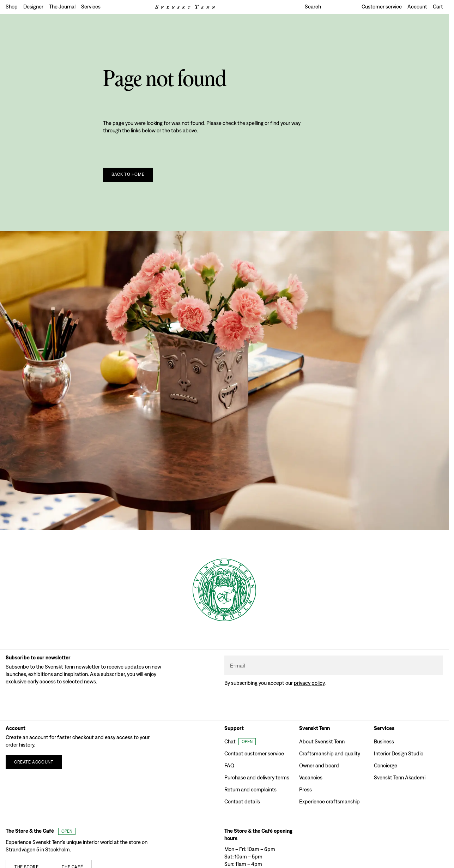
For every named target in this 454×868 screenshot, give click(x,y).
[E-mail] (334, 666)
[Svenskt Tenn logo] (185, 7)
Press (305, 789)
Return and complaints (250, 789)
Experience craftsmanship (329, 801)
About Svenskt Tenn (322, 741)
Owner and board (319, 765)
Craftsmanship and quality (330, 753)
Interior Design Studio (399, 753)
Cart (438, 7)
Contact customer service (254, 753)
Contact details (242, 801)
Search (313, 7)
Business (384, 741)
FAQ (229, 765)
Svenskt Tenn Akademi (400, 777)
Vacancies (311, 777)
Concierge (386, 765)
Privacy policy (309, 683)
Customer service (382, 7)
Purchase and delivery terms (257, 777)
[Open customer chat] (240, 742)
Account (417, 7)
